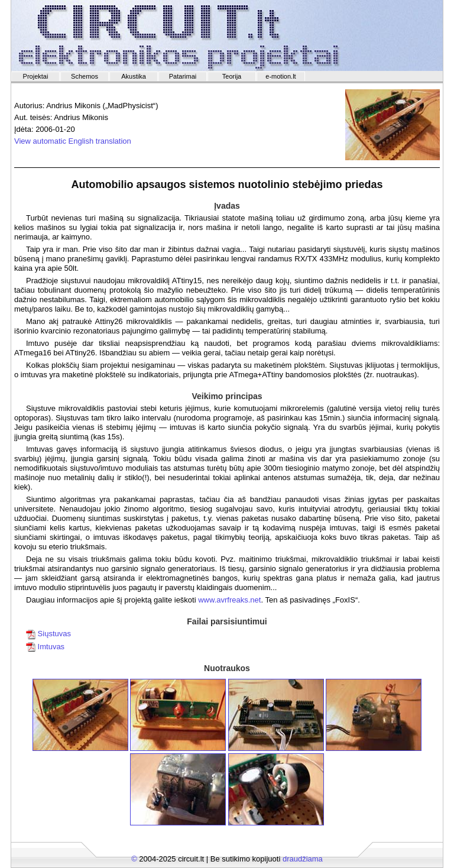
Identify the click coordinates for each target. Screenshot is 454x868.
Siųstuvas (48, 634)
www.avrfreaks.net (229, 600)
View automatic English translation (73, 141)
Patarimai (183, 76)
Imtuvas (45, 647)
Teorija (232, 76)
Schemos (85, 76)
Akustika (134, 76)
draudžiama (303, 859)
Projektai (36, 76)
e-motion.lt (280, 76)
